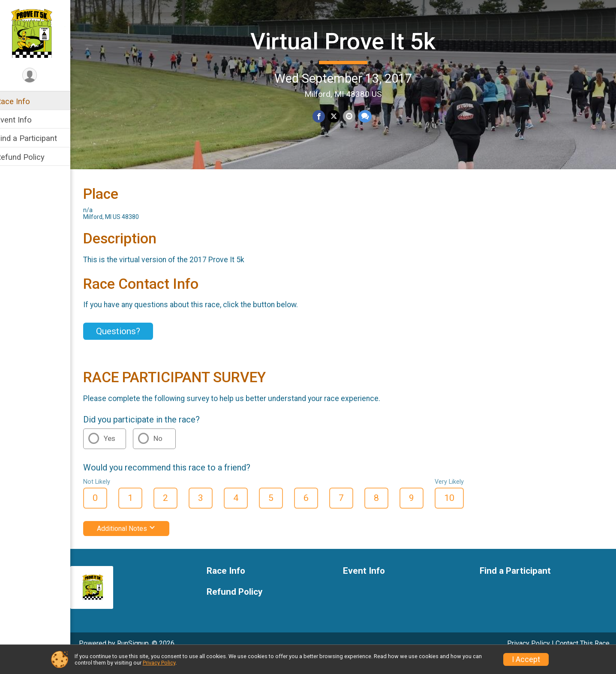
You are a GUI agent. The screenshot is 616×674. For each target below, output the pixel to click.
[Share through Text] (370, 116)
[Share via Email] (354, 116)
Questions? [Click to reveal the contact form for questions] (129, 346)
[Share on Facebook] (324, 116)
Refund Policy (31, 157)
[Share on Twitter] (339, 116)
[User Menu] (41, 76)
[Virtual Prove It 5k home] (41, 33)
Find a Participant (38, 138)
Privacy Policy (159, 663)
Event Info (25, 120)
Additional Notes (137, 543)
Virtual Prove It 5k (349, 41)
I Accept (526, 659)
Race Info (24, 101)
